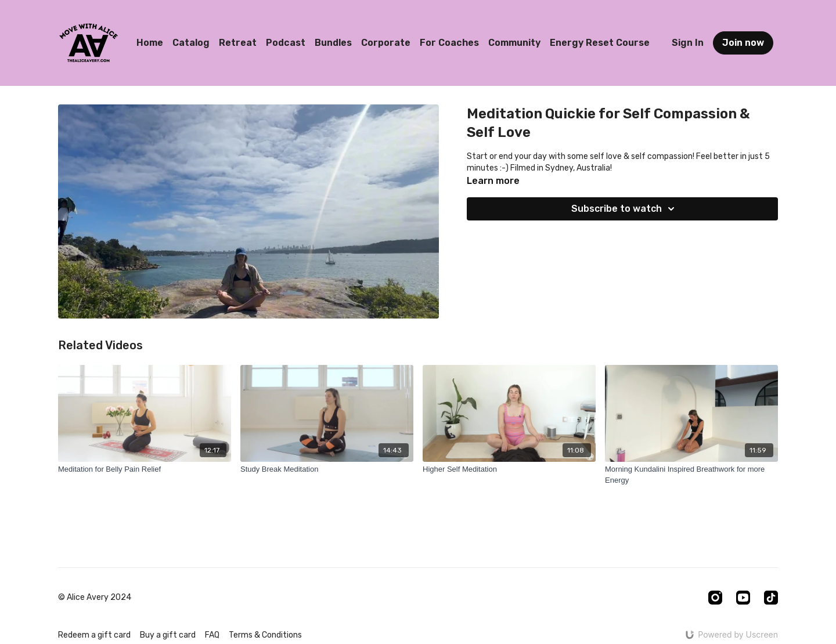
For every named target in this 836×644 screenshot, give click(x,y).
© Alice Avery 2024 (95, 598)
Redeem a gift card (94, 635)
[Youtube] (743, 598)
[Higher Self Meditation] (509, 469)
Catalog (191, 43)
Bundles (333, 43)
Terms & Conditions (265, 635)
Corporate (386, 43)
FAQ (212, 635)
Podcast (286, 43)
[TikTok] (771, 598)
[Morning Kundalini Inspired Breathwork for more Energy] (691, 475)
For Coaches (449, 43)
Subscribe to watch (625, 209)
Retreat (238, 43)
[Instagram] (715, 598)
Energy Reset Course (600, 43)
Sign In (688, 43)
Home (150, 43)
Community (514, 43)
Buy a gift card (168, 635)
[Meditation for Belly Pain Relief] (145, 469)
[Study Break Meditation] (327, 469)
